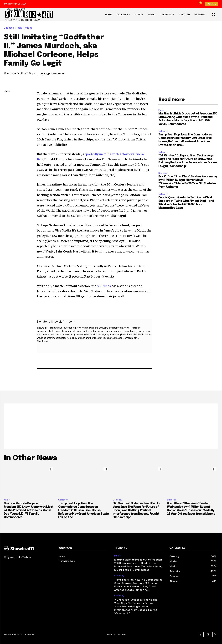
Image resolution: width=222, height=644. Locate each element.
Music (161, 110)
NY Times (104, 286)
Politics (29, 28)
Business (10, 28)
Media (20, 28)
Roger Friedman (54, 74)
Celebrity (163, 131)
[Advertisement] (111, 426)
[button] (213, 15)
